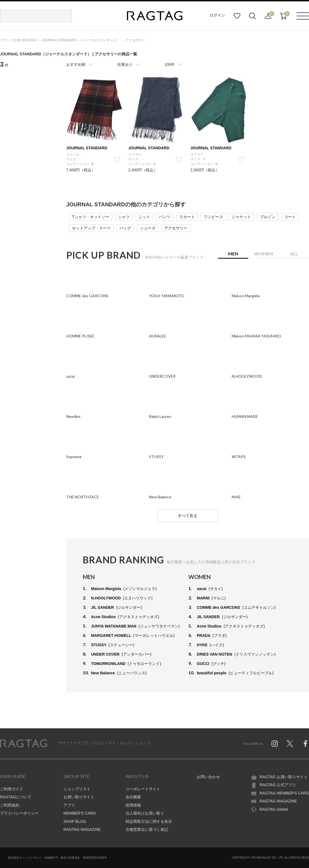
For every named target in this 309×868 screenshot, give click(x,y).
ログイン (217, 15)
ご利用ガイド (12, 789)
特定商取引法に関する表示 (149, 821)
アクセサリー (176, 228)
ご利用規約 (10, 805)
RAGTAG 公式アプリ (278, 785)
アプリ (69, 805)
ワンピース (213, 217)
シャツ (124, 217)
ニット (144, 217)
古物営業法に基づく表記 (147, 829)
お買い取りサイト (79, 797)
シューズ (148, 228)
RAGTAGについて (16, 797)
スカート (187, 217)
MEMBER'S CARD (80, 813)
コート (290, 217)
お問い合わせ (208, 777)
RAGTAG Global (274, 809)
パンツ (165, 217)
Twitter (290, 743)
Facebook (305, 743)
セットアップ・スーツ (91, 228)
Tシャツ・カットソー (91, 217)
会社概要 (133, 797)
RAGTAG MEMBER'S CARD (284, 793)
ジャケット (241, 217)
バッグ (125, 228)
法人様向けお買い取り (145, 813)
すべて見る (188, 516)
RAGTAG (23, 743)
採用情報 (133, 805)
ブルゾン (268, 217)
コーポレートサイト (143, 789)
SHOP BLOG (75, 821)
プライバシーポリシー (19, 813)
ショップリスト (77, 789)
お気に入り (237, 16)
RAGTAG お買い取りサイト (284, 777)
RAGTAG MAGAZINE (82, 829)
